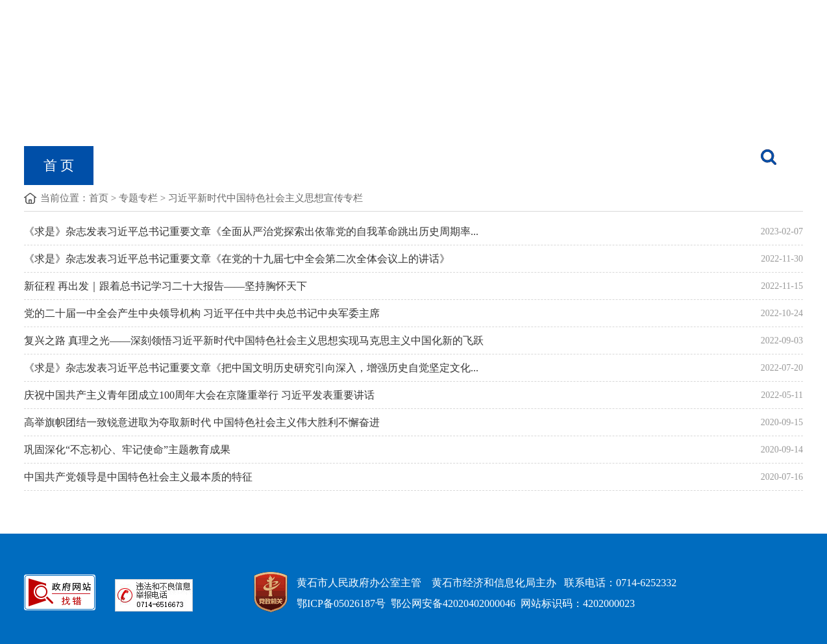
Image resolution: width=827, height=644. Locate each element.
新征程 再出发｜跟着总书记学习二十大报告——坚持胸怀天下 (166, 286)
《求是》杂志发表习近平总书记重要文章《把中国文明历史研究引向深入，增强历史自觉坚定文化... (251, 368)
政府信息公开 (247, 166)
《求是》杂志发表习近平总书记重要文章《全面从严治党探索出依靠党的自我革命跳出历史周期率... (251, 231)
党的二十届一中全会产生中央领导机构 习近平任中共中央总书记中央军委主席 (202, 313)
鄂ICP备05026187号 (341, 603)
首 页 (59, 166)
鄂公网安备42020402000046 (453, 603)
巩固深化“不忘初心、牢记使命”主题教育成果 (127, 450)
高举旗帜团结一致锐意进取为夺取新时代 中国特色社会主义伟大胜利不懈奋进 (202, 422)
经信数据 (541, 166)
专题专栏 (138, 198)
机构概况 (140, 166)
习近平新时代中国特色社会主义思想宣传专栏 (265, 198)
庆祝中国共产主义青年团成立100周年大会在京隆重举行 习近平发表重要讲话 (199, 395)
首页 (99, 198)
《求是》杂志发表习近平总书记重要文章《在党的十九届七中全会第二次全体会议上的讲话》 (237, 259)
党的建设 (354, 166)
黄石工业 (448, 166)
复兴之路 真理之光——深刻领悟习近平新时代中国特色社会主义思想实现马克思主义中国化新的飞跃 (254, 341)
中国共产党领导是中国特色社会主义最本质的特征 (138, 477)
